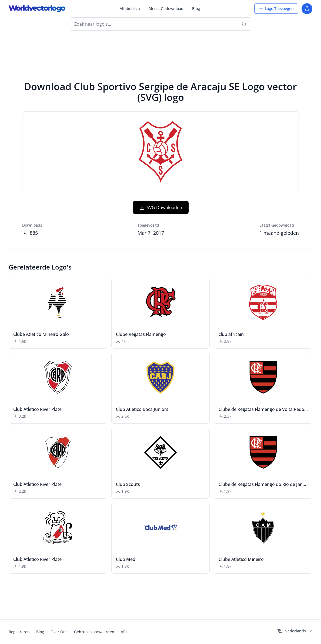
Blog (196, 8)
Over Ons (59, 632)
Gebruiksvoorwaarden (94, 632)
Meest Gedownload (166, 8)
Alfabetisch (130, 8)
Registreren (19, 632)
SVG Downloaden (161, 207)
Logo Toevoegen (276, 8)
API (124, 632)
